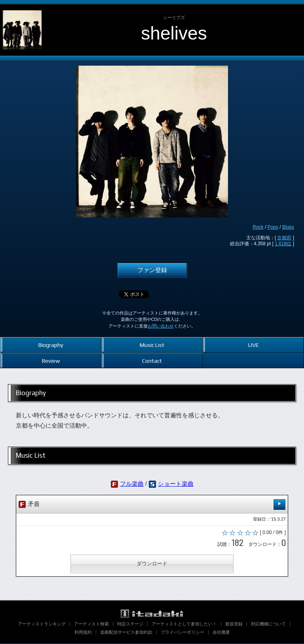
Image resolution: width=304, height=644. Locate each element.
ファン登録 (152, 270)
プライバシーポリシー (182, 633)
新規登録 (234, 625)
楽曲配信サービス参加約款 (126, 633)
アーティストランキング (42, 625)
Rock (258, 227)
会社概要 (221, 633)
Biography (51, 345)
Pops (273, 227)
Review (51, 361)
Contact (152, 361)
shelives (174, 33)
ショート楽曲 (176, 484)
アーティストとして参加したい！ (184, 625)
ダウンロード (152, 564)
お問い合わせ (161, 326)
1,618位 (283, 244)
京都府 (284, 238)
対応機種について (268, 625)
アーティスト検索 (91, 625)
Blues (288, 227)
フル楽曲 (132, 484)
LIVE (254, 345)
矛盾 (152, 505)
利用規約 (83, 633)
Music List (152, 345)
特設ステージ (130, 625)
